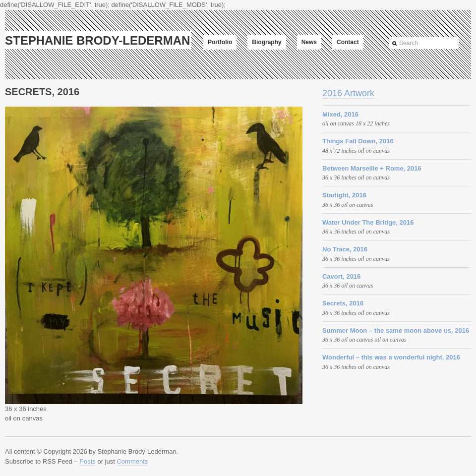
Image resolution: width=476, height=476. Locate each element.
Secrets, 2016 (343, 303)
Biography (267, 42)
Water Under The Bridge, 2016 (368, 222)
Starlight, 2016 (344, 195)
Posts (88, 461)
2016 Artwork (348, 93)
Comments (132, 461)
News (309, 42)
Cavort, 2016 (341, 276)
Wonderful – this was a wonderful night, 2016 (391, 357)
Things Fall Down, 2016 (358, 141)
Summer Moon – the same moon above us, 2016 (396, 330)
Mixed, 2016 (340, 114)
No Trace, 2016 (345, 249)
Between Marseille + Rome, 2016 (372, 168)
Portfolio (220, 42)
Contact (348, 42)
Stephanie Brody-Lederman (97, 40)
